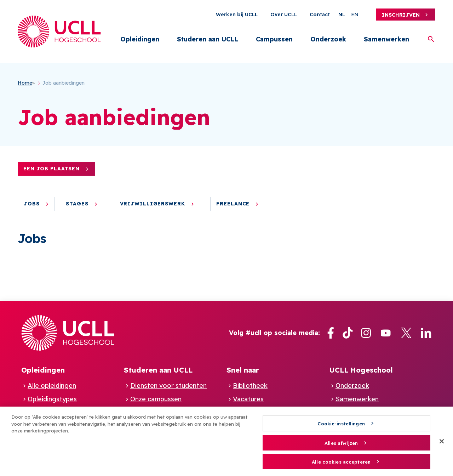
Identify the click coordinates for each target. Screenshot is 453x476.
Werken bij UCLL (237, 15)
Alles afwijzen (341, 445)
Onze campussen (156, 399)
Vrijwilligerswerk (153, 204)
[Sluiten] (442, 444)
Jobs (32, 204)
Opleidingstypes (52, 399)
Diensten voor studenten (168, 386)
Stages (77, 204)
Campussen (274, 39)
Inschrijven (401, 15)
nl (342, 15)
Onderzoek (328, 39)
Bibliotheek (250, 386)
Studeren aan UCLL (208, 39)
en (355, 15)
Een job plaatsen (51, 169)
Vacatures (248, 399)
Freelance (233, 204)
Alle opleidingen (52, 386)
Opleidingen (140, 39)
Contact (320, 15)
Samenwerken (386, 39)
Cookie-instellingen (341, 426)
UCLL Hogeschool (361, 370)
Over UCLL (284, 15)
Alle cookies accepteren (341, 464)
